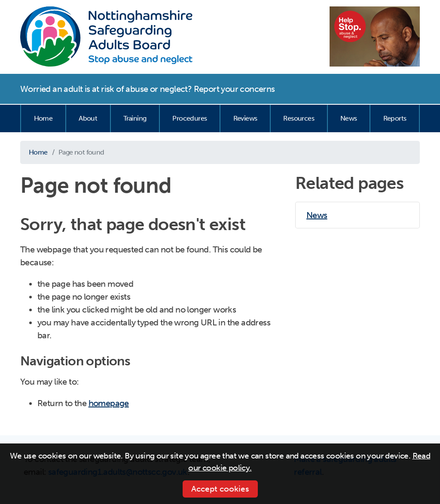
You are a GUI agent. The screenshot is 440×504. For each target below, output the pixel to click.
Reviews (245, 118)
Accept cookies (220, 489)
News (349, 118)
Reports (395, 118)
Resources (299, 118)
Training (135, 118)
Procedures (189, 118)
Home (43, 118)
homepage (109, 403)
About (88, 118)
